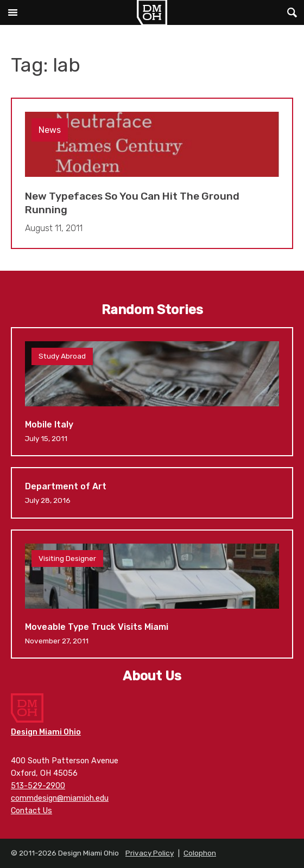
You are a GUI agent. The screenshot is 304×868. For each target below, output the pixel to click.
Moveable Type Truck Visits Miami (152, 594)
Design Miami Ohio (152, 12)
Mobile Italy (152, 392)
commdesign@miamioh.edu (60, 798)
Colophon (200, 853)
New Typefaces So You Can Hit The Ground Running (152, 174)
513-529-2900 (38, 786)
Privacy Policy (150, 853)
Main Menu (12, 12)
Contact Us (31, 811)
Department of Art (152, 493)
